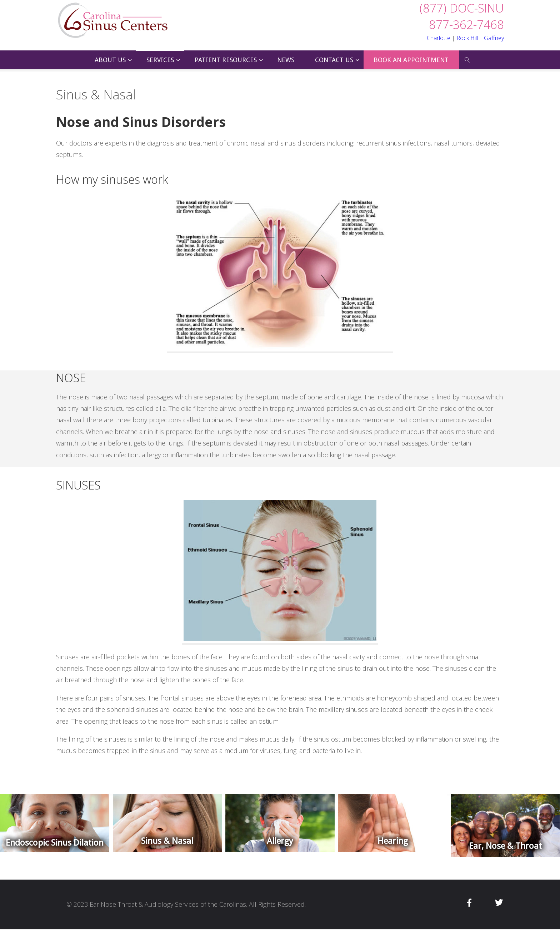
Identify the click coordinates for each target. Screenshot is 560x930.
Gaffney (494, 38)
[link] (467, 60)
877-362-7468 (466, 24)
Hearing (393, 841)
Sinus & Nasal (167, 841)
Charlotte (439, 38)
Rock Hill (467, 38)
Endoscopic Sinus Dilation (55, 843)
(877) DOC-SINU (462, 8)
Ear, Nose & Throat (505, 846)
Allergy (280, 841)
